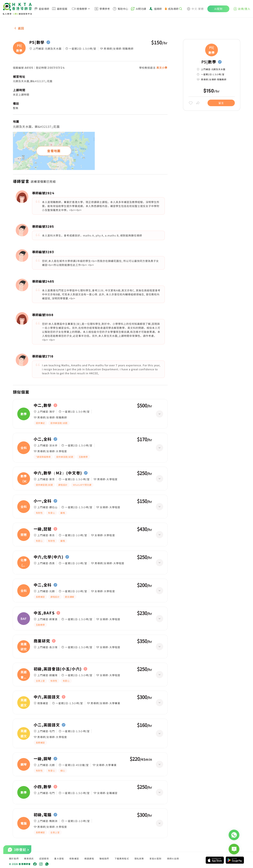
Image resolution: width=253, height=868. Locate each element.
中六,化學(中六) (49, 557)
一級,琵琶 (43, 529)
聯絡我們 (104, 858)
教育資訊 (29, 858)
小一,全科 (43, 501)
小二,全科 (43, 439)
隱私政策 (139, 858)
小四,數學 (43, 787)
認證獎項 (44, 858)
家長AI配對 (156, 858)
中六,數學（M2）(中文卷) (58, 473)
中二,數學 (43, 405)
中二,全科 (43, 585)
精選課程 (89, 858)
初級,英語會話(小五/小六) (58, 669)
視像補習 (74, 858)
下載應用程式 (122, 858)
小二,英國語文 (47, 725)
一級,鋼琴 (43, 759)
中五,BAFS (44, 613)
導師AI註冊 (173, 858)
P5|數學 (37, 42)
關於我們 (14, 858)
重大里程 (59, 858)
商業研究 (42, 641)
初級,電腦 (43, 815)
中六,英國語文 (47, 697)
